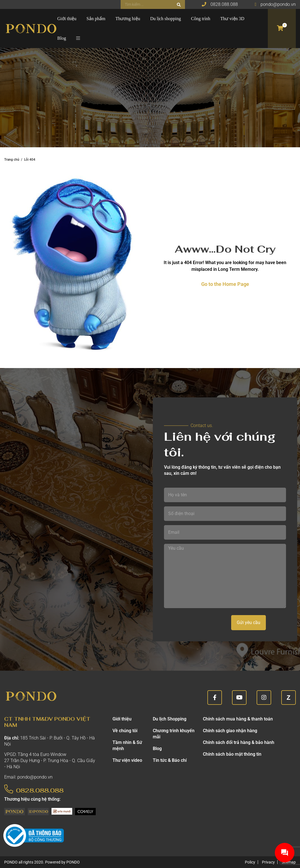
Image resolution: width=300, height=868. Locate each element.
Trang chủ (12, 160)
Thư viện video (127, 760)
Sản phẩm (96, 19)
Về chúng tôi (125, 731)
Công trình (201, 19)
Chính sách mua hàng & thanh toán (238, 719)
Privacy (268, 862)
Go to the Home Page (225, 284)
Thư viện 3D (232, 19)
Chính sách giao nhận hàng (230, 731)
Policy (250, 862)
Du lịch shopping (166, 19)
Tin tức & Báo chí (170, 760)
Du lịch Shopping (170, 719)
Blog (62, 38)
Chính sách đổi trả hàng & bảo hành (239, 742)
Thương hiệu (128, 19)
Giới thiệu (67, 19)
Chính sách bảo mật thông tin (232, 754)
